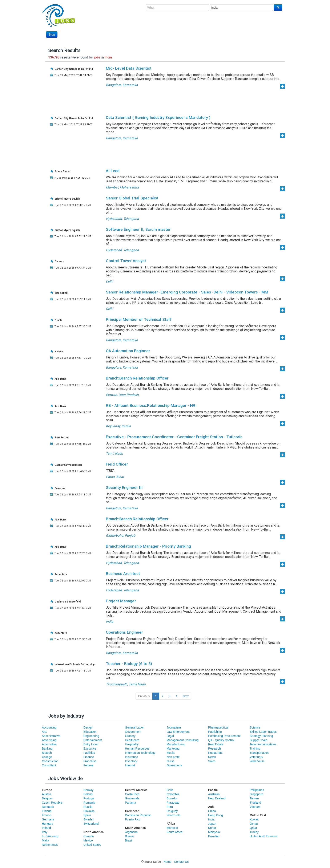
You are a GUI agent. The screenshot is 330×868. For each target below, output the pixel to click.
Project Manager (121, 601)
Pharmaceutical (218, 727)
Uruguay (172, 811)
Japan (212, 824)
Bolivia (129, 836)
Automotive (49, 744)
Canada (89, 836)
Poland (88, 794)
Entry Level (91, 744)
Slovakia (89, 811)
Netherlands (50, 845)
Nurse (171, 761)
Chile (170, 790)
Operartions (174, 765)
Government (133, 732)
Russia (88, 807)
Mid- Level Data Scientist (129, 68)
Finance (89, 757)
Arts (45, 732)
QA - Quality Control (221, 740)
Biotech (47, 753)
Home (167, 862)
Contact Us (181, 862)
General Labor (134, 727)
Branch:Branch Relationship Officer (137, 378)
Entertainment (93, 740)
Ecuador (172, 798)
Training (255, 749)
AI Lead (113, 171)
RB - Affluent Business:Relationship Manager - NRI (151, 405)
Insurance (131, 757)
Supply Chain (259, 740)
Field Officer (117, 464)
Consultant (49, 765)
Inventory (131, 761)
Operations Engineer (124, 632)
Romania (89, 803)
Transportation (259, 753)
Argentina (131, 832)
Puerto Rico (133, 819)
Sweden (89, 819)
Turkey (254, 832)
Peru (170, 807)
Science (255, 727)
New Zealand (217, 798)
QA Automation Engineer (128, 351)
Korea (212, 828)
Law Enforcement (178, 732)
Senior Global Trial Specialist (132, 198)
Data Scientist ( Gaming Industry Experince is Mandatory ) (158, 117)
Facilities (89, 753)
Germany (48, 819)
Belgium (47, 798)
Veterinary (256, 757)
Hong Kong (216, 815)
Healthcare (132, 740)
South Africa (175, 832)
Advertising (49, 740)
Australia (214, 794)
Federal (88, 765)
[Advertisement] (206, 27)
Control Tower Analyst (126, 261)
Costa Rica (132, 794)
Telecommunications (263, 744)
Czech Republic (52, 803)
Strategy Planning (261, 736)
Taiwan (254, 798)
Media (171, 753)
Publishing (215, 732)
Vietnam (255, 807)
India (211, 819)
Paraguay (173, 803)
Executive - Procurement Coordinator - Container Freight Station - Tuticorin (174, 437)
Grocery (130, 736)
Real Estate (216, 744)
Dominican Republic (138, 815)
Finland (47, 811)
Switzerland (91, 824)
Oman (254, 824)
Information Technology (140, 753)
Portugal (89, 798)
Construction (50, 761)
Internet (130, 765)
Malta (45, 840)
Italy (45, 832)
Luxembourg (50, 836)
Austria (47, 794)
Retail (212, 757)
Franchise (90, 761)
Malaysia (214, 832)
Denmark (48, 807)
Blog (52, 35)
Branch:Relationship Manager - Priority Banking (148, 546)
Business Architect (123, 574)
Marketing (173, 749)
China (212, 811)
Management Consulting (183, 740)
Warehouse (257, 761)
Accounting (49, 727)
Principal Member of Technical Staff (139, 319)
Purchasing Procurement (224, 736)
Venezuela (174, 815)
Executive (90, 749)
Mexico (88, 840)
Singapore (257, 794)
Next (186, 696)
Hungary (47, 824)
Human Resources (137, 749)
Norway (88, 790)
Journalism (174, 727)
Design (88, 727)
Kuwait (254, 819)
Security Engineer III (124, 488)
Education (90, 732)
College (47, 757)
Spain (87, 815)
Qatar (253, 828)
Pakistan (214, 836)
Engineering (91, 736)
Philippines (257, 790)
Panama (130, 803)
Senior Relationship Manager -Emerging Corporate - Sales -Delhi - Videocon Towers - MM (187, 292)
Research (214, 749)
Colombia (173, 794)
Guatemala (132, 798)
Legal (170, 736)
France (47, 815)
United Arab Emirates (264, 836)
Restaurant (215, 753)
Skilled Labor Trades (263, 732)
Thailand (255, 803)
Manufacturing (176, 744)
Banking (47, 749)
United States (92, 845)
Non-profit (173, 757)
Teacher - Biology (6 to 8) (129, 664)
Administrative (51, 736)
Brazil (129, 840)
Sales (212, 761)
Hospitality (132, 744)
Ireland (46, 828)
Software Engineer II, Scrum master (138, 229)
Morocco (172, 828)
